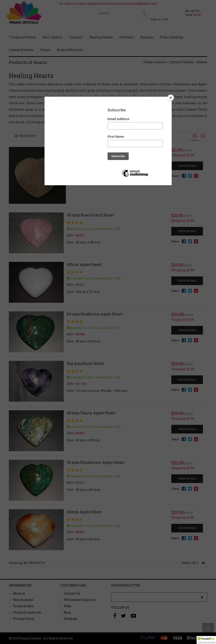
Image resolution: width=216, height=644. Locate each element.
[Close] (171, 98)
